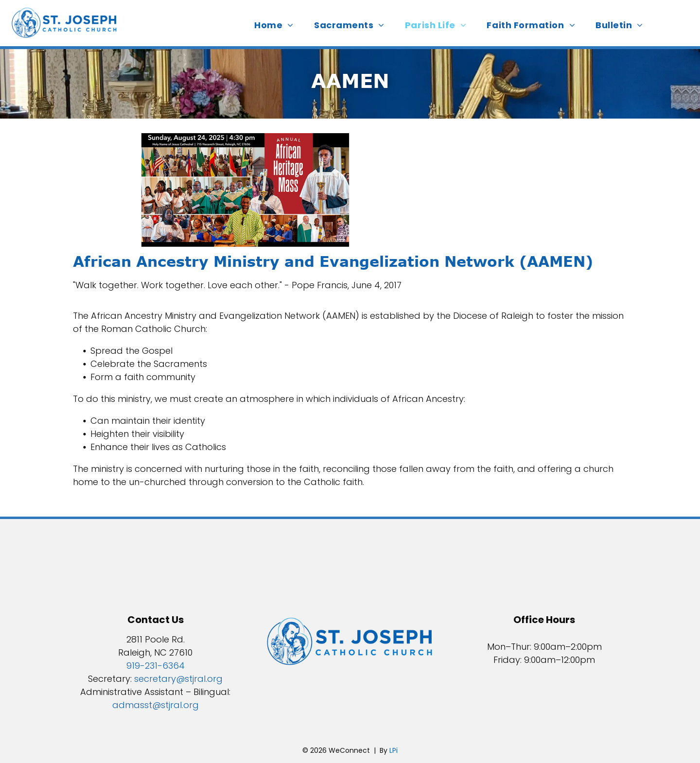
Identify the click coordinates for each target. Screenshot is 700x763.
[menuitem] (277, 25)
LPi (394, 750)
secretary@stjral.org (178, 679)
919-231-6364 (156, 666)
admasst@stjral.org (156, 705)
